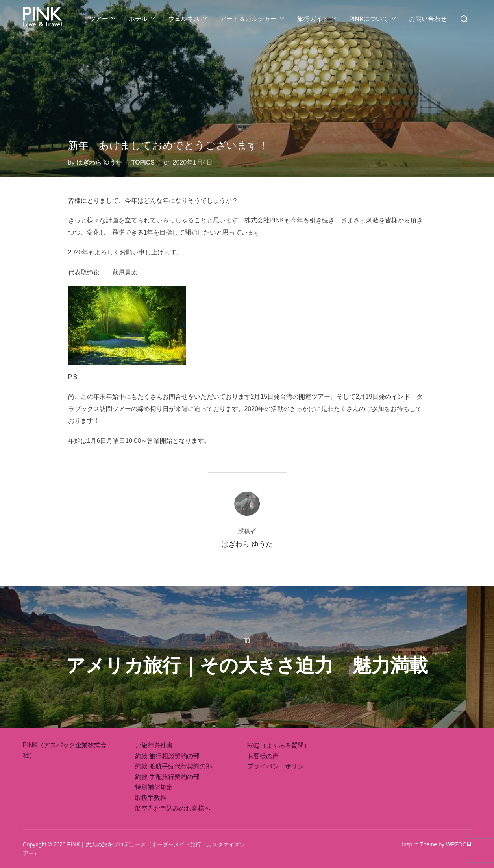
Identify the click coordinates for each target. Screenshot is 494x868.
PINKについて (373, 19)
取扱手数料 (151, 798)
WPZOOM (459, 844)
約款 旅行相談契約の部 (167, 756)
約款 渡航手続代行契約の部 (174, 766)
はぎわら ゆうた (99, 162)
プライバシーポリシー (279, 766)
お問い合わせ (428, 19)
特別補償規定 (154, 787)
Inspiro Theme (419, 844)
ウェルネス (188, 19)
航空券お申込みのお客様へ (173, 808)
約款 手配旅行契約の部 (167, 777)
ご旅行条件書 (154, 745)
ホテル (142, 19)
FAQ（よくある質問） (279, 745)
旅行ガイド (317, 19)
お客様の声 (263, 756)
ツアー (103, 19)
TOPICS (143, 162)
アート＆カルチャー (253, 19)
